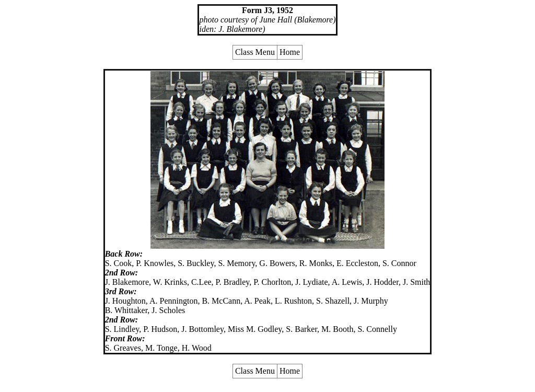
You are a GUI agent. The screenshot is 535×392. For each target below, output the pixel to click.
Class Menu (255, 52)
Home (290, 52)
